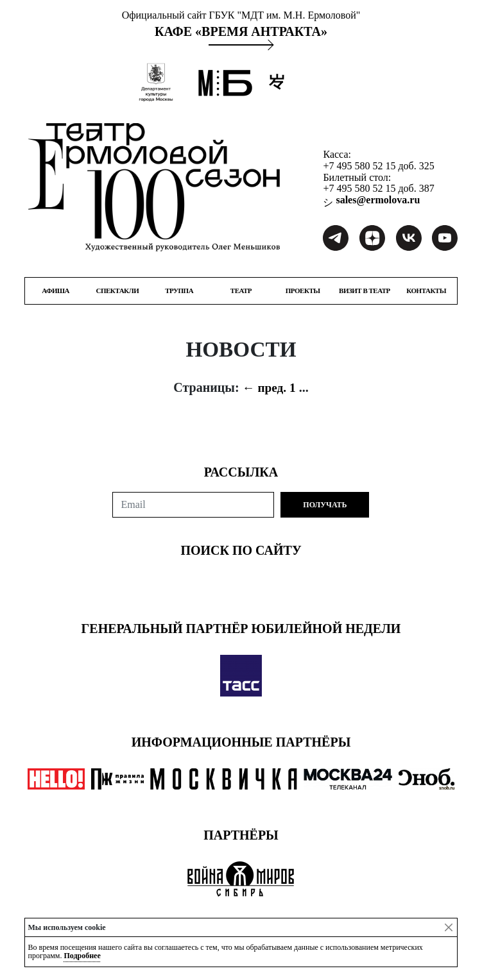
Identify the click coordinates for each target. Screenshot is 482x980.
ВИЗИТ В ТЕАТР (365, 291)
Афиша (56, 291)
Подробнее (82, 956)
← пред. (264, 388)
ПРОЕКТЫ (303, 291)
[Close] (449, 927)
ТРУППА (179, 291)
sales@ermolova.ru (376, 200)
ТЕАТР (241, 291)
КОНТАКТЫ (426, 291)
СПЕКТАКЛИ (118, 291)
